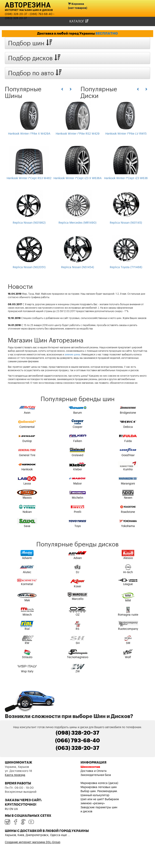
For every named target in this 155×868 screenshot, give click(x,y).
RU (7, 809)
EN (11, 809)
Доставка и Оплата (94, 771)
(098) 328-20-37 (16, 14)
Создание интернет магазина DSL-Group (33, 842)
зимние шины (72, 355)
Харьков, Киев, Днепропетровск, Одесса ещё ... (37, 835)
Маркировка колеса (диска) (99, 783)
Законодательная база (96, 775)
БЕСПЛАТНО (107, 33)
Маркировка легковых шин (99, 787)
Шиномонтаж (90, 767)
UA (16, 809)
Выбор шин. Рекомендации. (99, 791)
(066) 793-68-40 (41, 14)
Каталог (79, 21)
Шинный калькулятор (95, 795)
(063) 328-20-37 (16, 18)
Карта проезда (15, 775)
